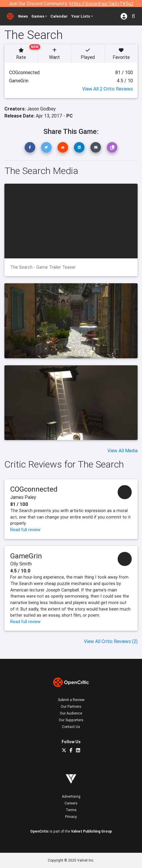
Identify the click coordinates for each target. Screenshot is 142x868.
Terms (71, 810)
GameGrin (26, 556)
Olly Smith (21, 564)
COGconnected (34, 489)
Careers (71, 803)
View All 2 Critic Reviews (108, 89)
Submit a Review (71, 700)
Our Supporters (71, 720)
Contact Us (71, 727)
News (23, 16)
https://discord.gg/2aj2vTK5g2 (101, 4)
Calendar (59, 16)
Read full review (25, 530)
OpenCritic (39, 831)
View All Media (122, 451)
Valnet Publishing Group (91, 831)
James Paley (23, 497)
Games (38, 16)
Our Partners (71, 706)
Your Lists (81, 16)
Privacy (71, 817)
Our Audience (71, 713)
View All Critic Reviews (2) (111, 641)
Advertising (71, 796)
